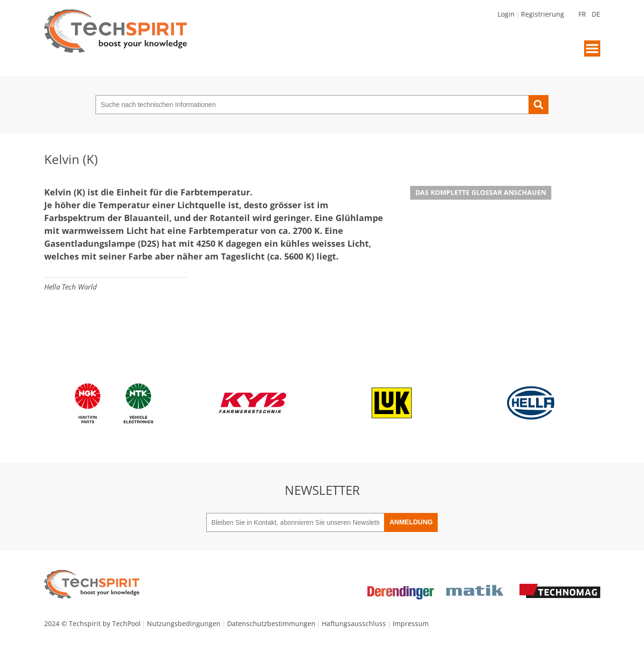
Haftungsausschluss (354, 623)
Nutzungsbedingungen (184, 623)
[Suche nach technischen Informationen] (312, 105)
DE (596, 14)
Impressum (411, 623)
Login (506, 14)
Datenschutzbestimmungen (271, 623)
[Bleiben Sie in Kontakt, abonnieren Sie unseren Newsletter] (295, 522)
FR (582, 14)
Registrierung (543, 14)
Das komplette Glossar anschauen (481, 192)
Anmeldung (411, 522)
